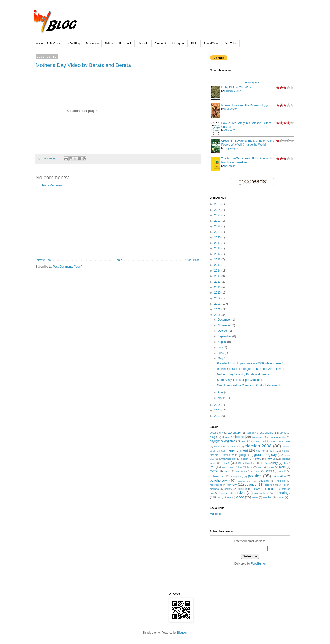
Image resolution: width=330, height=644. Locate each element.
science (251, 485)
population (279, 476)
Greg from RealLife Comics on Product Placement (248, 385)
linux (250, 467)
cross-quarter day (276, 437)
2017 (218, 254)
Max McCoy (231, 109)
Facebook (126, 44)
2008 (218, 304)
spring (269, 489)
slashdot (215, 489)
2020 (218, 238)
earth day (285, 441)
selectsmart (271, 485)
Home (118, 260)
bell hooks (230, 166)
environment (238, 450)
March (222, 398)
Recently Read (252, 82)
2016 (218, 260)
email (222, 451)
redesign (263, 481)
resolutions (216, 485)
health (245, 459)
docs (243, 441)
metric (214, 471)
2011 (218, 287)
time (219, 497)
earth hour (220, 446)
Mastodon (92, 44)
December (225, 320)
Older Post (192, 260)
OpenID (282, 471)
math (282, 467)
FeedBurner (258, 564)
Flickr (194, 44)
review (232, 485)
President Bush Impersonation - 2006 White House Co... (252, 363)
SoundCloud (211, 44)
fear (272, 451)
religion (281, 481)
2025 (218, 210)
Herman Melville (233, 91)
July (221, 347)
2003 (218, 416)
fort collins (229, 455)
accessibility (217, 433)
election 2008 (258, 446)
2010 (218, 293)
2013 (218, 276)
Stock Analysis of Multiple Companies (240, 380)
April (221, 392)
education (235, 447)
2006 (218, 315)
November (225, 325)
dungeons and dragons (263, 441)
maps (271, 467)
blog (213, 437)
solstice (242, 489)
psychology (219, 481)
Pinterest (160, 44)
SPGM (256, 489)
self (284, 485)
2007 (218, 309)
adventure (234, 433)
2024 (218, 215)
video (240, 497)
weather (267, 497)
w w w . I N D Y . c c (48, 44)
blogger (226, 437)
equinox (261, 451)
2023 (218, 221)
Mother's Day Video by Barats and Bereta (83, 65)
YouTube (231, 44)
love (260, 467)
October (223, 331)
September (225, 336)
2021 (218, 232)
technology (282, 493)
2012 (218, 282)
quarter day (244, 481)
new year (255, 471)
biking (283, 433)
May (221, 358)
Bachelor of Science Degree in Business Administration (251, 369)
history (257, 459)
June (221, 353)
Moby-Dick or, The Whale (237, 88)
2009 (218, 298)
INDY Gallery (269, 463)
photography (237, 477)
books (239, 437)
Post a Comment (52, 185)
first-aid (214, 455)
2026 (218, 204)
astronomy (266, 433)
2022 (218, 226)
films (284, 451)
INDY (225, 463)
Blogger (182, 633)
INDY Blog (73, 44)
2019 (218, 243)
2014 (218, 271)
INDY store (228, 467)
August (222, 342)
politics (255, 476)
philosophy (217, 476)
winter (280, 497)
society (228, 489)
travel (228, 497)
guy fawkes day (227, 459)
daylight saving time (223, 441)
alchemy (252, 433)
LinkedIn (143, 44)
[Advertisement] (118, 223)
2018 (218, 248)
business (257, 437)
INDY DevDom (247, 463)
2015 (218, 265)
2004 (218, 410)
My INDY (241, 471)
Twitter (109, 44)
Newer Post (44, 260)
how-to (271, 459)
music (228, 471)
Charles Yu (230, 130)
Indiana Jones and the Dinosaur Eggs (245, 105)
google (243, 455)
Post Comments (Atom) (68, 267)
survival (239, 493)
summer (224, 493)
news (269, 471)
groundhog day (265, 455)
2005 (218, 405)
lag (240, 467)
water (255, 497)
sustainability (261, 493)
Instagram (178, 44)
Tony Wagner (231, 148)
